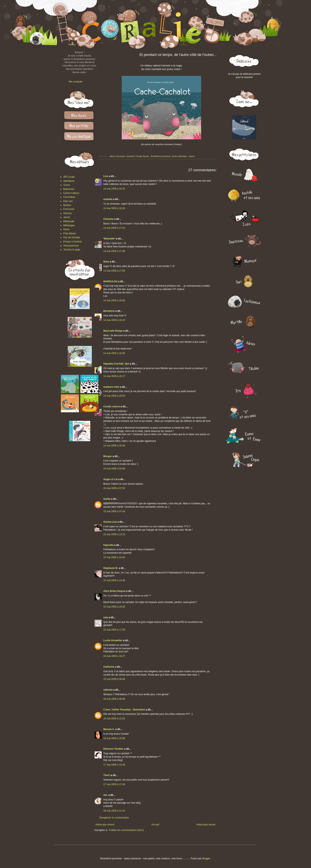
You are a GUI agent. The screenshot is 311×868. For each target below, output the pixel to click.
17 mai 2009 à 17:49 (114, 784)
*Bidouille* (109, 239)
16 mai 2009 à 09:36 (114, 699)
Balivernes (69, 189)
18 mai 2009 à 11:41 (114, 811)
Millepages (69, 225)
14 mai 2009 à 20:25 (114, 396)
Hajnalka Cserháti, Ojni (116, 364)
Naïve (66, 229)
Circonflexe (69, 197)
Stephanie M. (111, 568)
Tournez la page (72, 250)
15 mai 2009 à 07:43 (114, 511)
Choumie (108, 219)
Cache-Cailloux (71, 193)
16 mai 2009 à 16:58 (114, 738)
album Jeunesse (117, 156)
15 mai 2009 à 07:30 (114, 488)
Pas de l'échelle (72, 237)
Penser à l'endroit (72, 242)
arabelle (108, 199)
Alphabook (69, 181)
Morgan (108, 456)
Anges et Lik (110, 479)
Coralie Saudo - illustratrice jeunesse (153, 156)
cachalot (130, 156)
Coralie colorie (112, 407)
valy (106, 617)
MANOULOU (110, 281)
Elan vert (68, 201)
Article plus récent (105, 825)
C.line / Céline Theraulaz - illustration (124, 710)
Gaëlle (107, 499)
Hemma (67, 213)
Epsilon (67, 205)
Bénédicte (109, 311)
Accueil (155, 825)
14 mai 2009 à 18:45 (114, 353)
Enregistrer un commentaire (114, 818)
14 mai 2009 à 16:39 (114, 208)
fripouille (108, 545)
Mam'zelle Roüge (113, 331)
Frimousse (69, 209)
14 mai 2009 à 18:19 (114, 320)
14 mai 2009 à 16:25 (114, 189)
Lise (106, 176)
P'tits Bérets (70, 234)
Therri (107, 775)
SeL (106, 795)
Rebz (106, 262)
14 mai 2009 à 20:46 (114, 446)
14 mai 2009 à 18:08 (114, 300)
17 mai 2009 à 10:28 (114, 765)
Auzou (67, 185)
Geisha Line (110, 522)
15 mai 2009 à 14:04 (114, 557)
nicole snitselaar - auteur (183, 156)
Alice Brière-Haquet (114, 591)
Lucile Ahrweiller (113, 640)
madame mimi (111, 387)
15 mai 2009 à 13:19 (114, 534)
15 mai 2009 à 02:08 (114, 469)
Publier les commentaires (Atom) (127, 830)
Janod (67, 217)
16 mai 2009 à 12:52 (114, 719)
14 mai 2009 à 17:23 (114, 228)
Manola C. (109, 729)
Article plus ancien (206, 825)
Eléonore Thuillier (113, 749)
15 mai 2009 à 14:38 (114, 580)
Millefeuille (69, 221)
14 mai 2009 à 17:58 (114, 251)
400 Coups (69, 177)
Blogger (206, 858)
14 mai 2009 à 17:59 (114, 271)
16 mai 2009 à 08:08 (114, 679)
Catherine (109, 667)
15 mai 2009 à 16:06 (114, 607)
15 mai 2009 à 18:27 (114, 656)
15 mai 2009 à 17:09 (114, 630)
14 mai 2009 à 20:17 (114, 376)
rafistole (108, 690)
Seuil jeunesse (71, 246)
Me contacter (76, 82)
